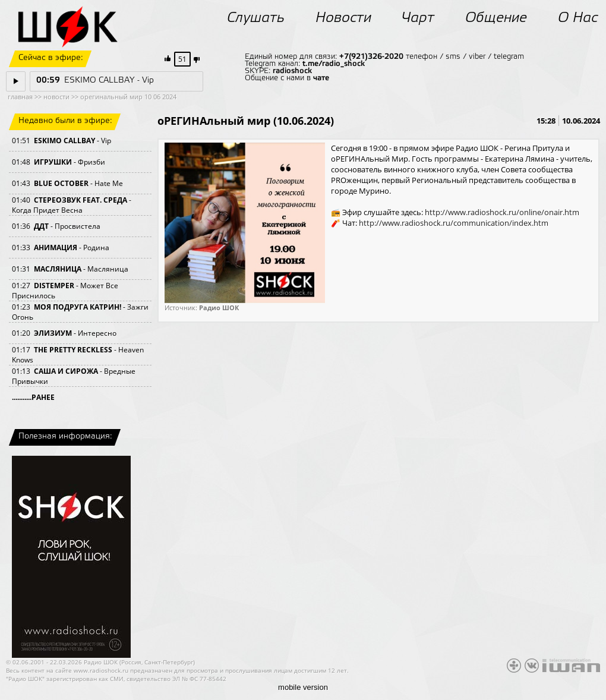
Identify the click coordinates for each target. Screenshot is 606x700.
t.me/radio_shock (334, 64)
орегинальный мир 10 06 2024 (128, 97)
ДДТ (41, 226)
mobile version (303, 687)
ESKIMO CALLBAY (64, 141)
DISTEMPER (54, 286)
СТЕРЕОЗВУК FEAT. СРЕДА (81, 200)
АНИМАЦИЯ (56, 247)
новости (56, 97)
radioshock (292, 71)
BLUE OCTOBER (61, 183)
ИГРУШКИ (53, 162)
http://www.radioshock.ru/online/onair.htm (502, 212)
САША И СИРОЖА (66, 371)
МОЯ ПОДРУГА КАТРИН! (78, 307)
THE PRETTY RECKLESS (73, 350)
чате (321, 78)
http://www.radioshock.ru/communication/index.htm (454, 223)
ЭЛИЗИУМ (53, 333)
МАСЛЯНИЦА (58, 269)
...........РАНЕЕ (33, 397)
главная (20, 97)
